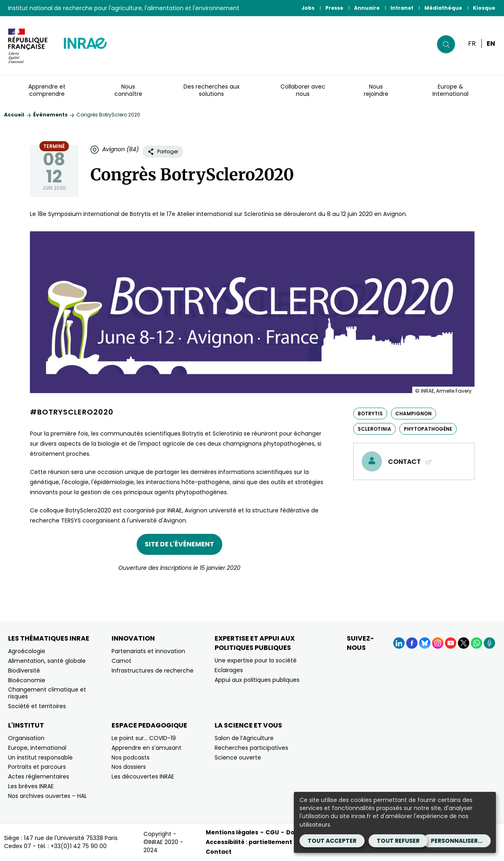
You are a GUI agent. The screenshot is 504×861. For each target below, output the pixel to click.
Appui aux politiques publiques (257, 680)
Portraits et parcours (37, 767)
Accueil (14, 115)
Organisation (26, 738)
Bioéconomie (27, 680)
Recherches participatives (251, 748)
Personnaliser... (457, 841)
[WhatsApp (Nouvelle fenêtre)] (477, 643)
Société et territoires (37, 706)
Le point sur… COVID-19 (144, 738)
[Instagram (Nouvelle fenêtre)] (438, 643)
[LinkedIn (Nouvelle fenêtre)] (399, 643)
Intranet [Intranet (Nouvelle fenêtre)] (402, 8)
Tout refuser (398, 841)
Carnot (121, 661)
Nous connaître (128, 90)
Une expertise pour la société (256, 660)
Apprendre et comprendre (47, 90)
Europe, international (37, 748)
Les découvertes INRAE (143, 776)
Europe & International (450, 90)
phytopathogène (428, 429)
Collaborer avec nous (303, 90)
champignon (413, 414)
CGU (272, 832)
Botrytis (370, 414)
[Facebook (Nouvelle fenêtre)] (412, 643)
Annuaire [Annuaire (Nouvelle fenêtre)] (367, 8)
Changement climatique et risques (47, 693)
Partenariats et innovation (148, 651)
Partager (163, 151)
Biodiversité (24, 671)
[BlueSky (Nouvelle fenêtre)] (425, 643)
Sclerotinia (374, 429)
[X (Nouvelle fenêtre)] (464, 643)
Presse (334, 8)
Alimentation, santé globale (47, 661)
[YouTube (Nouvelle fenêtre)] (451, 643)
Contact (410, 462)
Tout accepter (332, 841)
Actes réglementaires (39, 776)
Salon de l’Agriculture (244, 738)
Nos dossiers (129, 767)
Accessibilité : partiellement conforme (265, 842)
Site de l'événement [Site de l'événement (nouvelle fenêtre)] (179, 544)
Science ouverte (238, 757)
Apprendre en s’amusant (147, 748)
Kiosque (484, 8)
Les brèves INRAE (31, 786)
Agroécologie (27, 651)
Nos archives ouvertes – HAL (47, 796)
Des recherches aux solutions (212, 90)
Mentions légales (232, 832)
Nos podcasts (131, 757)
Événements (50, 115)
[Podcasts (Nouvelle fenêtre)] (489, 643)
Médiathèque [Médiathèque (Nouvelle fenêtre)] (443, 8)
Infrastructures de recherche (153, 671)
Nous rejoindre (376, 90)
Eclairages (229, 670)
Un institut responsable (40, 757)
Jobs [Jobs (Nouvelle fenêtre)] (308, 8)
